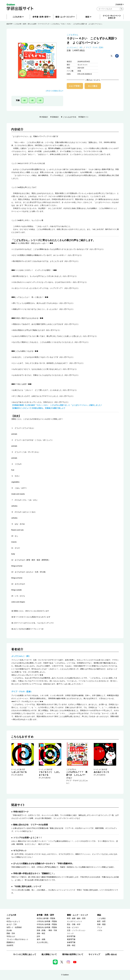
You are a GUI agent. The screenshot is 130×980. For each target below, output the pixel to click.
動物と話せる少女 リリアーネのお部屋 (31, 825)
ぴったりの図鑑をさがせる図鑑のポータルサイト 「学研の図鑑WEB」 (44, 863)
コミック (70, 933)
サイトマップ (94, 954)
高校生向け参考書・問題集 (47, 927)
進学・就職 (41, 939)
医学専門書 (71, 936)
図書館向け (11, 942)
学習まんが (11, 936)
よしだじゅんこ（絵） (75, 47)
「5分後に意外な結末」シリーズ (27, 886)
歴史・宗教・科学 (74, 924)
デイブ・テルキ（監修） (95, 47)
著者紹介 (55, 117)
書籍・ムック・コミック (78, 915)
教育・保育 (101, 921)
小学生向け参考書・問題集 (47, 921)
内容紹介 (45, 117)
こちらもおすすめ (69, 117)
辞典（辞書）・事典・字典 (47, 930)
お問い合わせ (111, 954)
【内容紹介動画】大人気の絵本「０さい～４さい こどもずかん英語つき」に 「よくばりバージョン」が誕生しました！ (57, 405)
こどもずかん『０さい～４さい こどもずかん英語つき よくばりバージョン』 (77, 24)
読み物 (9, 930)
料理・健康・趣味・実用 (76, 918)
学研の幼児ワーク (21, 812)
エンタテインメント (75, 921)
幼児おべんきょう (13, 921)
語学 (38, 936)
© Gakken (65, 975)
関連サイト (84, 117)
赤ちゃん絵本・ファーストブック (39, 24)
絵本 (25, 24)
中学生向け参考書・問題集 (47, 924)
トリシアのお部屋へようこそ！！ (28, 838)
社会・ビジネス (73, 927)
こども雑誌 (101, 918)
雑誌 (99, 915)
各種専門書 (71, 942)
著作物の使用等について (73, 954)
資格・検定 (41, 933)
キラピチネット (20, 851)
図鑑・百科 (11, 933)
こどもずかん (72, 35)
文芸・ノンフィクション (76, 930)
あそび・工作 (12, 924)
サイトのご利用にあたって (25, 954)
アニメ (100, 927)
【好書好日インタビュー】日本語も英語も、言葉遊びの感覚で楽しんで (38, 408)
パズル (100, 930)
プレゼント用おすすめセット (17, 939)
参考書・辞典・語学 (45, 915)
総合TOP (9, 24)
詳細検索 (120, 4)
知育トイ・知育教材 (14, 927)
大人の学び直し (43, 942)
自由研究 (10, 945)
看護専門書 (71, 939)
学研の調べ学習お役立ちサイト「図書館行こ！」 (34, 873)
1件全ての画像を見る (54, 91)
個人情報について (49, 954)
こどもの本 (18, 24)
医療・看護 (101, 924)
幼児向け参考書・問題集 (46, 918)
